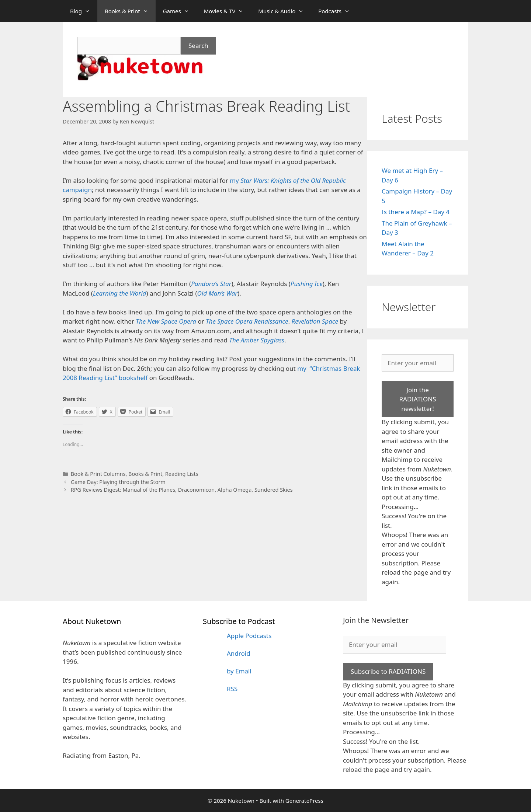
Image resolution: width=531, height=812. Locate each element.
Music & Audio (284, 11)
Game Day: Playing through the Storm (118, 482)
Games (180, 11)
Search (198, 46)
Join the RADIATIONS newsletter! (417, 399)
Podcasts (338, 11)
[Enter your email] (418, 363)
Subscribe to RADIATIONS (388, 671)
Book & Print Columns (98, 474)
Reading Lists (182, 474)
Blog (84, 11)
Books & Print (130, 11)
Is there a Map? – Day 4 (416, 212)
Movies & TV (228, 11)
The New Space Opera (166, 321)
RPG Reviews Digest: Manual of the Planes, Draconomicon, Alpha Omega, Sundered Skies (182, 490)
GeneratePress (304, 801)
